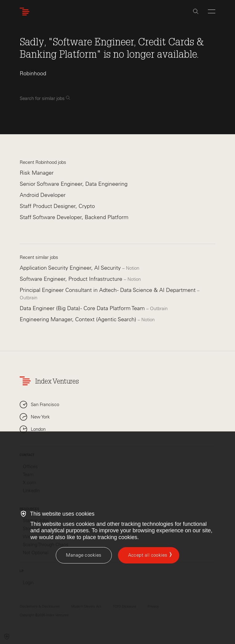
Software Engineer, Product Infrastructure (72, 279)
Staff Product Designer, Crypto (57, 206)
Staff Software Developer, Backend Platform (74, 217)
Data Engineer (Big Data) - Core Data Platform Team (83, 308)
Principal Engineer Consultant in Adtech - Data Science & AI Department (108, 290)
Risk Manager (37, 173)
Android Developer (43, 195)
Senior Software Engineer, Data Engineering (74, 184)
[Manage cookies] (84, 555)
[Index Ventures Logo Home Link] (26, 12)
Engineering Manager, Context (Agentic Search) (79, 319)
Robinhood (33, 73)
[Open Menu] (212, 11)
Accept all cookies (148, 555)
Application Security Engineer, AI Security (71, 268)
